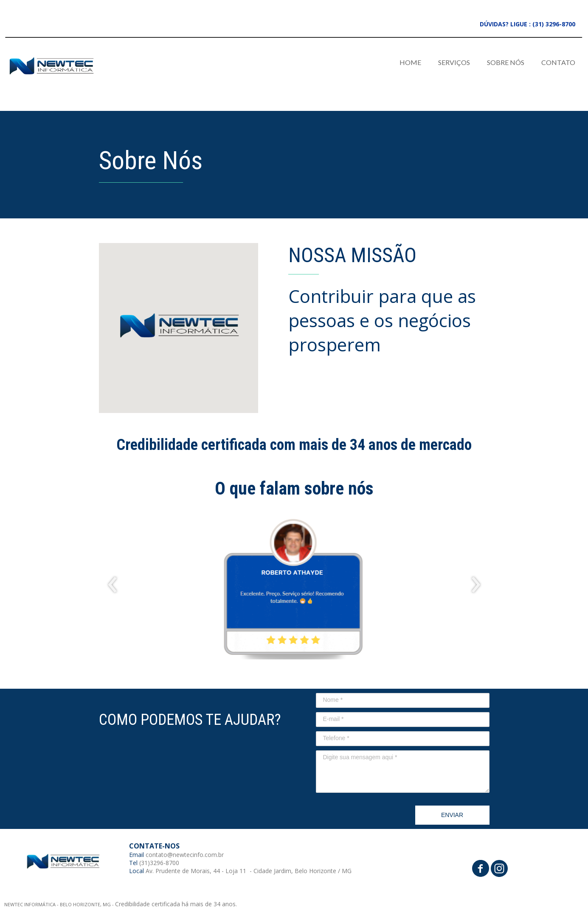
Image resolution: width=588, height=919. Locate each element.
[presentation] (113, 585)
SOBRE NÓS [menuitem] (506, 62)
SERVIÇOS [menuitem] (454, 62)
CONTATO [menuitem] (558, 62)
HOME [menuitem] (410, 62)
